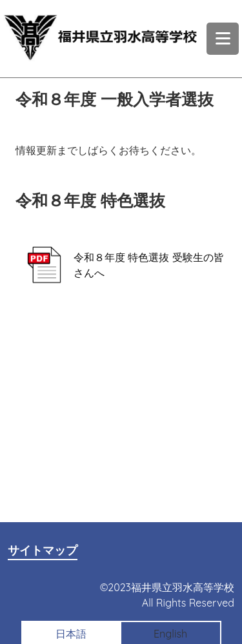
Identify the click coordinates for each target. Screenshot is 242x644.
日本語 (71, 634)
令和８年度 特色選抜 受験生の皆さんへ (120, 266)
